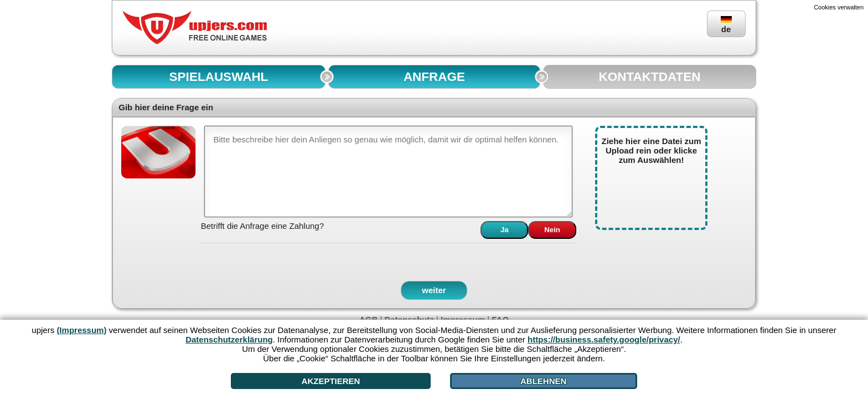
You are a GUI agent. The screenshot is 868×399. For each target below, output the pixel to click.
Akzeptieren (331, 381)
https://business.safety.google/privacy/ (604, 339)
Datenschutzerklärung (229, 339)
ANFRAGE (434, 77)
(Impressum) (81, 330)
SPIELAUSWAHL (219, 77)
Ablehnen (543, 381)
